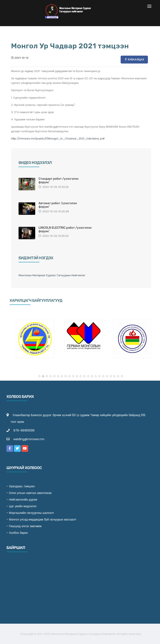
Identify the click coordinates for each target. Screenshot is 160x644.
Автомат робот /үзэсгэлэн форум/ (58, 205)
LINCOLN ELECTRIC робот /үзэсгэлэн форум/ (65, 230)
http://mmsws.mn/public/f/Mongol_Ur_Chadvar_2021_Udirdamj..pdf (58, 139)
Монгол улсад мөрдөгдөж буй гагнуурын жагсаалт (43, 519)
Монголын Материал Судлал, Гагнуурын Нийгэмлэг (52, 275)
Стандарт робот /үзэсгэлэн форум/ (59, 181)
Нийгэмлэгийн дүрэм (23, 500)
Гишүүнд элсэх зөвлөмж (25, 526)
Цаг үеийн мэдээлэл (23, 506)
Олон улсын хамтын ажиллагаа (30, 493)
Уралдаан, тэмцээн (22, 486)
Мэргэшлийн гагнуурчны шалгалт (31, 513)
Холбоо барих (18, 533)
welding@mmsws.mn (29, 439)
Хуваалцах (134, 59)
